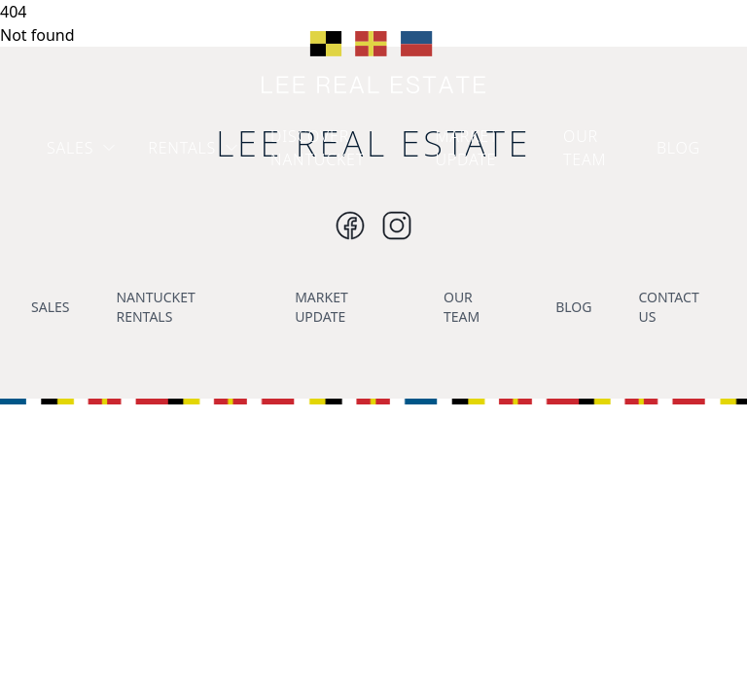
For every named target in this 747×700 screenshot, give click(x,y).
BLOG (678, 148)
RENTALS (194, 148)
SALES (82, 148)
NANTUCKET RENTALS (155, 307)
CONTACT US (668, 307)
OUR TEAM (585, 148)
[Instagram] (350, 226)
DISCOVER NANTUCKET (318, 148)
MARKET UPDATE (467, 148)
